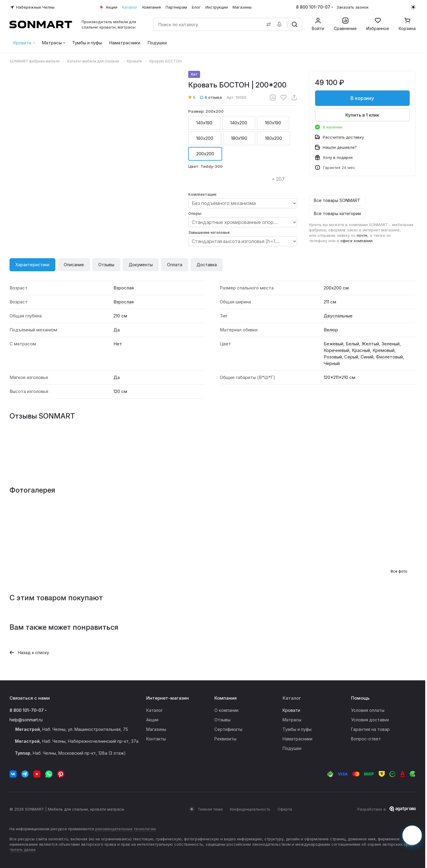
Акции (152, 720)
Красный (361, 350)
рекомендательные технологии (126, 829)
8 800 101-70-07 (313, 7)
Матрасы (292, 720)
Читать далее (23, 850)
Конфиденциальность (250, 809)
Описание (74, 265)
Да (117, 330)
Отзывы (106, 265)
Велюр (331, 330)
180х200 (274, 138)
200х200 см (336, 288)
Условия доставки (370, 720)
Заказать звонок (353, 7)
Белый (352, 344)
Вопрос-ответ (366, 739)
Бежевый (334, 344)
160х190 (273, 123)
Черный (332, 363)
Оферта (285, 809)
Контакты (156, 739)
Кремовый (384, 350)
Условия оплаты (368, 710)
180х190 (239, 138)
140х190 (204, 123)
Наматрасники (297, 739)
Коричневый (336, 350)
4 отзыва (211, 97)
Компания (226, 698)
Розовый (333, 357)
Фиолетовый (389, 357)
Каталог (155, 710)
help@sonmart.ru (26, 720)
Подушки (292, 748)
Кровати (291, 710)
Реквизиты (225, 739)
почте (362, 235)
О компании (226, 710)
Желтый (370, 344)
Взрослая (124, 302)
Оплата (175, 265)
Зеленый (391, 344)
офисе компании (356, 241)
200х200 (205, 154)
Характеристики (32, 265)
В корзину (363, 98)
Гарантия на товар (370, 729)
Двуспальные (338, 316)
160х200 (205, 138)
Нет (118, 344)
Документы (141, 265)
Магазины (156, 729)
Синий (367, 357)
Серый (351, 357)
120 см (120, 391)
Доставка (207, 265)
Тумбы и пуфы (297, 729)
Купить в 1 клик (363, 115)
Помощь (360, 698)
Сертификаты (228, 729)
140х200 (239, 123)
